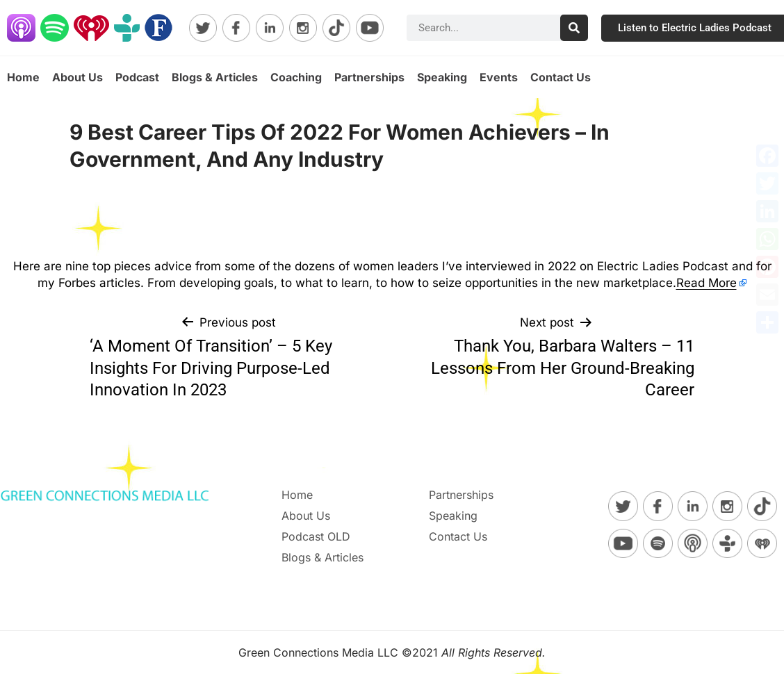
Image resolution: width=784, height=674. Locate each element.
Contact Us (561, 77)
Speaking (442, 77)
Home (23, 77)
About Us (77, 77)
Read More (707, 283)
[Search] (574, 28)
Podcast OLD (316, 536)
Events (499, 77)
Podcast (137, 77)
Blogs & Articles (215, 77)
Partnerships (369, 77)
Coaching (296, 77)
